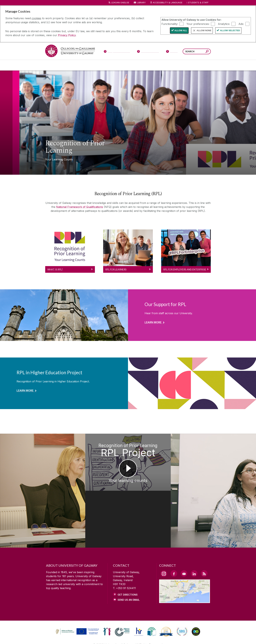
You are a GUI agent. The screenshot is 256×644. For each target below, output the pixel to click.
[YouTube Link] (184, 545)
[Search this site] (207, 52)
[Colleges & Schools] (121, 65)
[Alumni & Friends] (181, 65)
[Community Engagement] (201, 65)
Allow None (204, 30)
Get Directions (128, 566)
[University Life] (74, 65)
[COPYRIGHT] (126, 637)
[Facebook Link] (174, 545)
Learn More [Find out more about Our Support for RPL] (153, 322)
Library (141, 3)
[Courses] (55, 65)
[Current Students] (148, 52)
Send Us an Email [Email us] (129, 571)
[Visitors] (172, 52)
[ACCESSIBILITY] (182, 637)
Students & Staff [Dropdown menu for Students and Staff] (198, 3)
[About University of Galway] (98, 65)
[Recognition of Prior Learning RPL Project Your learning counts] (128, 476)
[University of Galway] (70, 51)
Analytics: (224, 24)
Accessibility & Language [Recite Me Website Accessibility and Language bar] (166, 3)
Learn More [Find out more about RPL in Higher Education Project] (25, 391)
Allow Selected (230, 30)
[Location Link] (185, 572)
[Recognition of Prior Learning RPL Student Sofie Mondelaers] (224, 476)
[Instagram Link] (164, 545)
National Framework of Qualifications (80, 207)
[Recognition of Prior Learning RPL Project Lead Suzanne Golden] (32, 476)
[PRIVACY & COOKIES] (100, 637)
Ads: (241, 24)
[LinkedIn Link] (194, 545)
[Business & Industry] (160, 65)
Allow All (181, 30)
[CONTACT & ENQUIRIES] (154, 637)
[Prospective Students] (117, 52)
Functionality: (170, 24)
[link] (77, 603)
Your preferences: (198, 24)
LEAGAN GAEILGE (120, 3)
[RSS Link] (204, 545)
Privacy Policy (67, 35)
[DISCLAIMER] (74, 637)
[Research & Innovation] (140, 65)
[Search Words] (197, 51)
